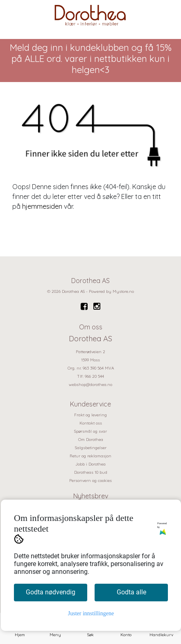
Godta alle (131, 592)
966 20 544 (94, 376)
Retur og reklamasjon (90, 456)
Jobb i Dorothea (90, 464)
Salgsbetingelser (91, 448)
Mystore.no (123, 291)
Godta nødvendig (51, 592)
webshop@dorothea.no (90, 385)
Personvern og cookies (90, 481)
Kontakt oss (91, 423)
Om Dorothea (91, 440)
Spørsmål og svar (90, 431)
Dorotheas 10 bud (91, 472)
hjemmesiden (42, 206)
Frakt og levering (90, 415)
